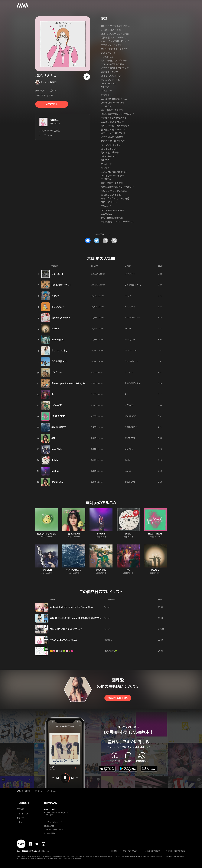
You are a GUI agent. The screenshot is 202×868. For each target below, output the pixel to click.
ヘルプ (20, 822)
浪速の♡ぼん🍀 (111, 651)
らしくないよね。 (59, 351)
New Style (57, 449)
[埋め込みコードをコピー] (114, 241)
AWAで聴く (52, 104)
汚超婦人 (108, 640)
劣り (54, 394)
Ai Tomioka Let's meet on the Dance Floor (72, 607)
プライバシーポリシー (131, 851)
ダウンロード (22, 809)
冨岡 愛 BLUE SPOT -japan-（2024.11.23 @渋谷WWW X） (78, 618)
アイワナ (55, 296)
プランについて (23, 814)
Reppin (107, 607)
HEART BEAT (58, 416)
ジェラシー (57, 372)
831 (53, 438)
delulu (55, 460)
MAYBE (55, 329)
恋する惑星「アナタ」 (61, 285)
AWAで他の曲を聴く (118, 698)
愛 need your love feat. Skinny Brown (71, 383)
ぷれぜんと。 (56, 120)
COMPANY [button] (51, 803)
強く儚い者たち (59, 427)
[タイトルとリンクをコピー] (105, 241)
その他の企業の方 (51, 833)
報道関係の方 (49, 826)
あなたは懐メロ (59, 362)
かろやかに (57, 405)
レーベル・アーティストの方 (54, 830)
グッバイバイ (57, 274)
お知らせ (20, 818)
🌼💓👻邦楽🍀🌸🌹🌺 (62, 651)
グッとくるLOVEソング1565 (64, 640)
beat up (55, 471)
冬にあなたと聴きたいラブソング (66, 629)
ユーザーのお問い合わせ (53, 822)
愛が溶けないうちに (47, 534)
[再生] (87, 77)
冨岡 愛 (54, 82)
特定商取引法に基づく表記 (176, 851)
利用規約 (114, 851)
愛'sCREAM (130, 438)
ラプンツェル (58, 307)
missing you (58, 340)
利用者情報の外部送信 (152, 851)
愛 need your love (61, 318)
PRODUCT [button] (23, 803)
